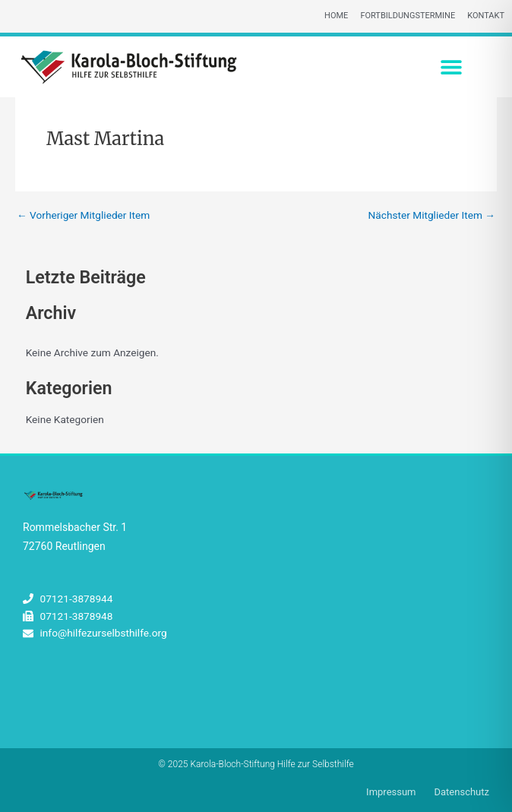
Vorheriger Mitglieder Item (83, 216)
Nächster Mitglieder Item (432, 216)
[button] (451, 66)
